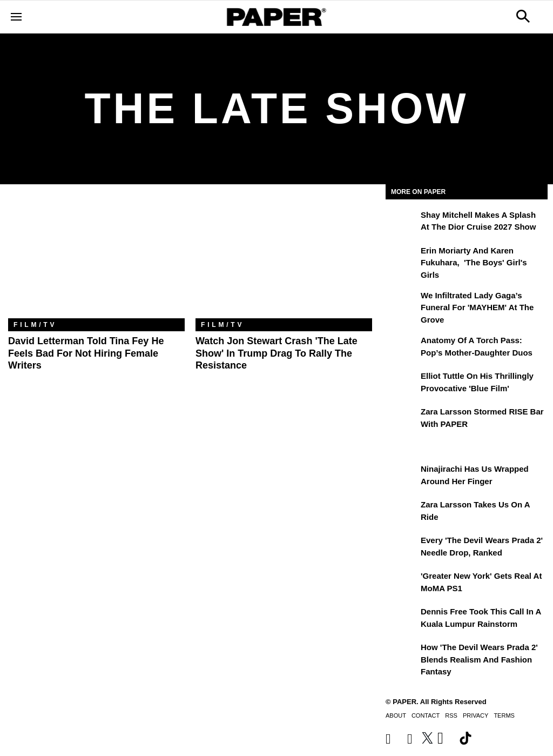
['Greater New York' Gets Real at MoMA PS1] (402, 584)
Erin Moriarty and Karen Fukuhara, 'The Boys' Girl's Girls (474, 263)
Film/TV (35, 325)
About (396, 715)
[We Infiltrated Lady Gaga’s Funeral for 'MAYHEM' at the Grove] (402, 303)
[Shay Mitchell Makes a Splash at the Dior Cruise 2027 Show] (402, 223)
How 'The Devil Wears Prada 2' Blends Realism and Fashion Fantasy (479, 659)
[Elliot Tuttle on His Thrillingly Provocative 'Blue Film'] (402, 384)
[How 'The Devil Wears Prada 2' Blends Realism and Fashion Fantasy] (402, 655)
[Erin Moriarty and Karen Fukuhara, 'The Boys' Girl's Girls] (402, 258)
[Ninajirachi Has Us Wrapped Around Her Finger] (402, 477)
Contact (426, 715)
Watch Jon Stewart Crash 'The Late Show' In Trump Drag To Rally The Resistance (276, 353)
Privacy (476, 715)
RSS (451, 715)
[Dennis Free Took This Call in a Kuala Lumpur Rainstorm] (402, 619)
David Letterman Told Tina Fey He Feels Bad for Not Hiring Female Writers (86, 353)
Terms (504, 715)
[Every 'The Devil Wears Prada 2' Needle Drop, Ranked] (402, 548)
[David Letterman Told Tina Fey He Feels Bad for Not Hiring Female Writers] (96, 259)
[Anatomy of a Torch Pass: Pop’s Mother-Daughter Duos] (402, 348)
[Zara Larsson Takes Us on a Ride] (402, 512)
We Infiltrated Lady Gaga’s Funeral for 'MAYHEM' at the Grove (477, 307)
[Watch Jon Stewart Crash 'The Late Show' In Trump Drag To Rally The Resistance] (284, 259)
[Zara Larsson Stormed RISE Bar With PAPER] (402, 419)
